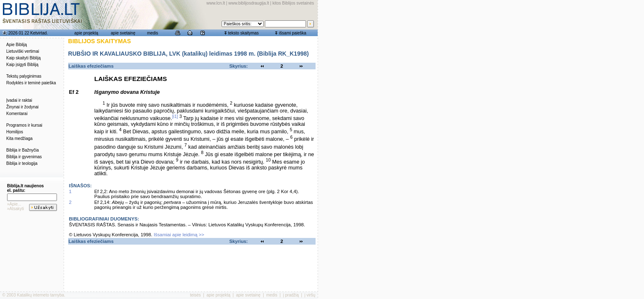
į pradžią (291, 295)
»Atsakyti (16, 209)
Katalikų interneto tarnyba (41, 295)
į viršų (310, 295)
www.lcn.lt (216, 3)
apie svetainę (123, 33)
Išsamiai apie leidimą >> (179, 235)
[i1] (175, 116)
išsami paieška (293, 33)
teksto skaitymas (243, 33)
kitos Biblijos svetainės (293, 3)
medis (153, 33)
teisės (195, 295)
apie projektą (86, 33)
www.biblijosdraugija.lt (249, 3)
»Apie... (14, 204)
